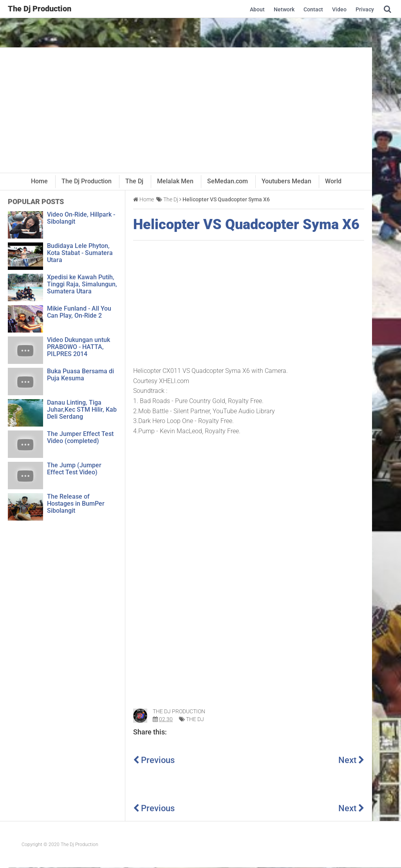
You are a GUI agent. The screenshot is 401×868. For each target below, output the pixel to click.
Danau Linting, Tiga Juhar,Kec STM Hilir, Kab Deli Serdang (82, 410)
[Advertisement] (186, 110)
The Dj (195, 719)
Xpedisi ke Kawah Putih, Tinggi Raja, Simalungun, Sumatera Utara (82, 284)
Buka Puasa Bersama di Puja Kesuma (80, 375)
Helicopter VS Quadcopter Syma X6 (246, 225)
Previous (154, 760)
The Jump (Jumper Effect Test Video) (74, 469)
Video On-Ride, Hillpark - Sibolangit (81, 218)
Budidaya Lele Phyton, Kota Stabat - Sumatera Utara (80, 253)
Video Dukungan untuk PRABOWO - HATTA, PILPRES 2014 (79, 347)
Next (351, 760)
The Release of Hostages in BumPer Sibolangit (76, 504)
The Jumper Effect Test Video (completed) (80, 437)
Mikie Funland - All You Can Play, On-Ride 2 (79, 312)
